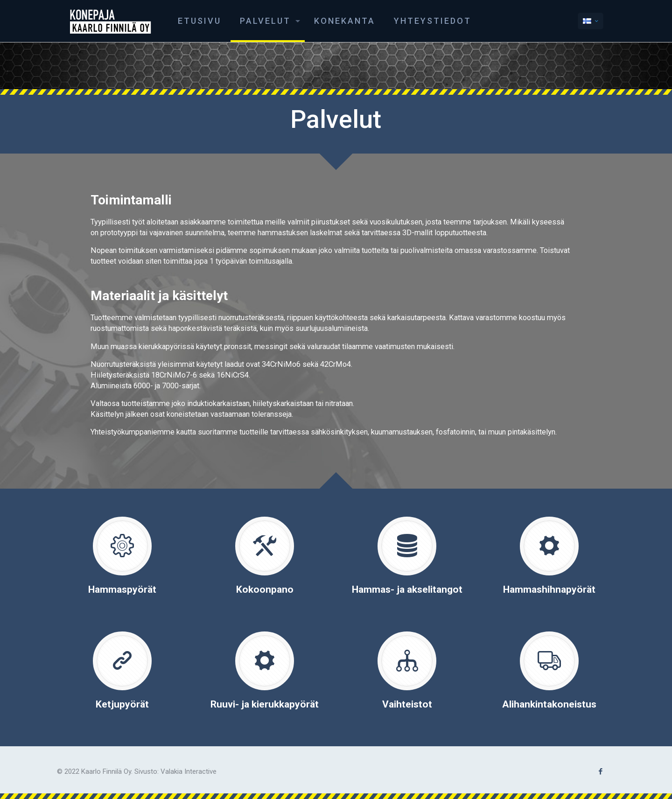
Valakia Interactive (189, 771)
